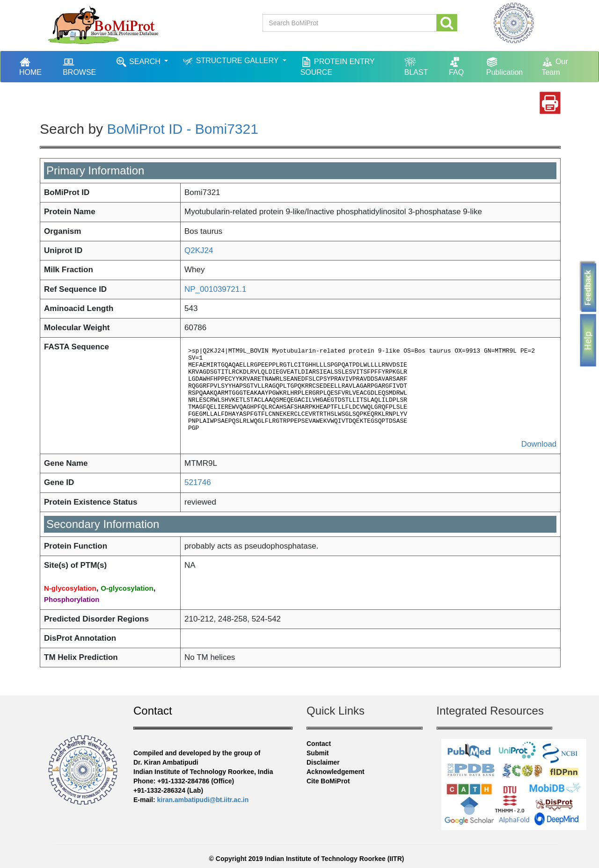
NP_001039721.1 (215, 289)
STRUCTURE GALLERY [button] (231, 61)
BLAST (416, 66)
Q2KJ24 (199, 250)
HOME (35, 66)
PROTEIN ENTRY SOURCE (338, 66)
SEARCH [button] (139, 62)
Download (539, 444)
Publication (504, 66)
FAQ (456, 66)
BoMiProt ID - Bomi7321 (182, 129)
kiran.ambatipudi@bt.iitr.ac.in (203, 800)
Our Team (555, 66)
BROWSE (79, 66)
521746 (198, 482)
